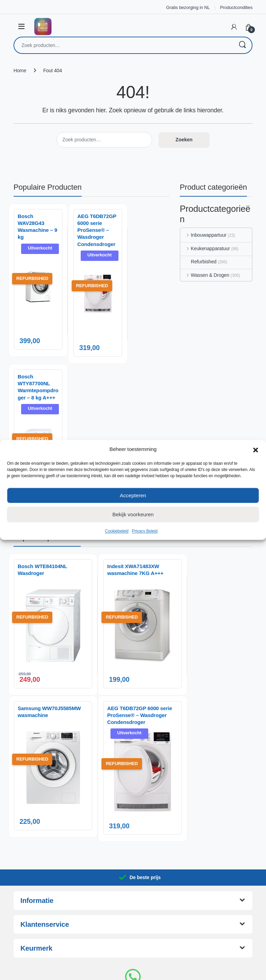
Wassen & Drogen (205, 275)
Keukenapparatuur (205, 248)
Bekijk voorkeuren (133, 514)
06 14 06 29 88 (133, 921)
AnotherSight (147, 971)
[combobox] (123, 45)
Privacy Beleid (145, 531)
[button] (256, 449)
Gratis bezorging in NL (188, 7)
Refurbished (198, 262)
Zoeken (242, 45)
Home (20, 70)
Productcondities (236, 7)
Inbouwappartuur (203, 235)
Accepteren (133, 495)
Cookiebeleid (117, 531)
